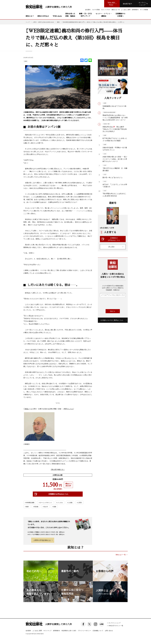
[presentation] (115, 303)
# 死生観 (36, 507)
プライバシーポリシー (84, 631)
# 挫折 (27, 507)
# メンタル (60, 502)
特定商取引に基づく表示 (69, 631)
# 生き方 (45, 507)
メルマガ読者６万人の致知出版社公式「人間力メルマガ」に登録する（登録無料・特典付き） (113, 288)
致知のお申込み (43, 16)
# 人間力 (79, 502)
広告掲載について (98, 631)
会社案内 (28, 631)
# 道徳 (54, 507)
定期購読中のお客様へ (120, 15)
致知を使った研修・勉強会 (70, 15)
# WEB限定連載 (30, 502)
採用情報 (57, 631)
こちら (71, 409)
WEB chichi (57, 16)
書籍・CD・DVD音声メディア (85, 15)
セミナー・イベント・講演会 (104, 15)
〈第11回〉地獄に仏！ (58, 469)
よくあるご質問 (37, 631)
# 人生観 (70, 502)
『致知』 (27, 409)
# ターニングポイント (45, 502)
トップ (28, 22)
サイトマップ (47, 631)
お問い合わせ (109, 631)
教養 (26, 61)
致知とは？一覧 (121, 555)
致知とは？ (30, 16)
